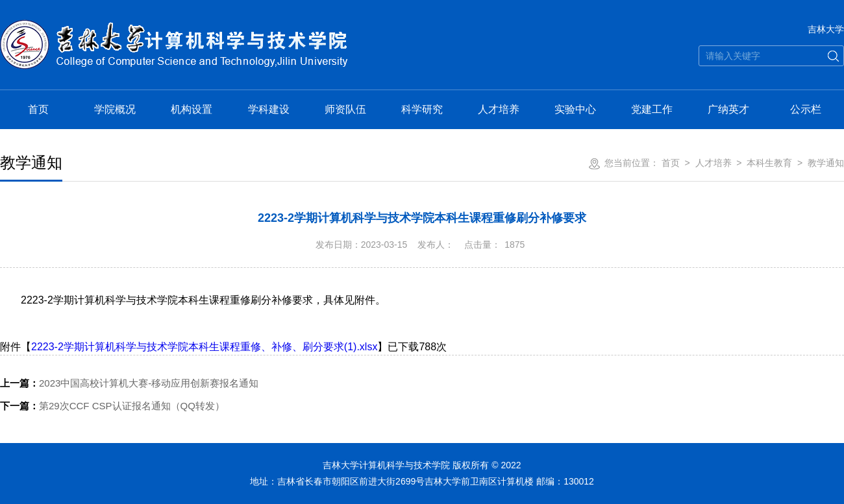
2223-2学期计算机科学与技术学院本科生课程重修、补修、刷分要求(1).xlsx (204, 347)
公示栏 (806, 109)
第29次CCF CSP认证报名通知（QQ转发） (112, 406)
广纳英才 (728, 109)
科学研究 (422, 109)
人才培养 (499, 109)
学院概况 (115, 109)
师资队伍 (345, 109)
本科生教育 (769, 163)
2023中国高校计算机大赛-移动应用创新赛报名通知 (129, 383)
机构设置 (192, 109)
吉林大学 (826, 29)
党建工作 (652, 109)
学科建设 (269, 109)
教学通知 (826, 163)
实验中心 (575, 109)
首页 (38, 109)
